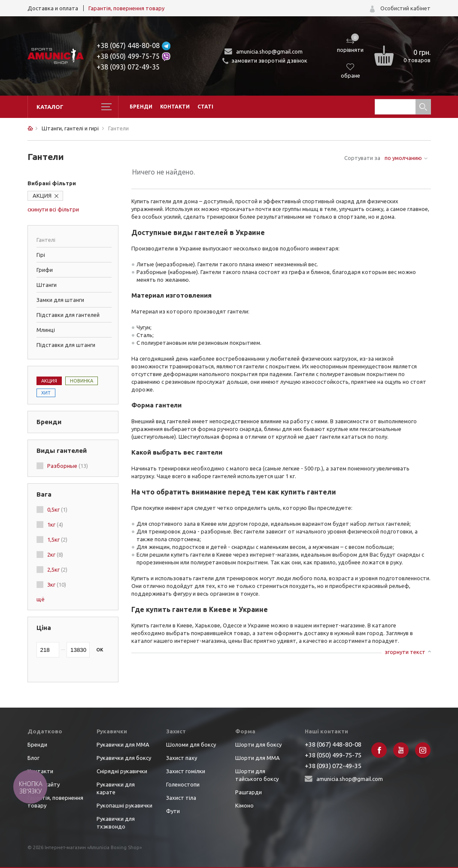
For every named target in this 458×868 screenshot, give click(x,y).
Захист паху (182, 758)
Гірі (41, 255)
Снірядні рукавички (122, 771)
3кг (57, 585)
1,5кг (57, 539)
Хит (46, 393)
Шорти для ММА (258, 758)
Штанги (47, 285)
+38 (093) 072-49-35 (128, 67)
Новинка (82, 381)
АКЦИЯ (42, 196)
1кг (55, 524)
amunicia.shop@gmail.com (269, 51)
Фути (173, 811)
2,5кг (57, 570)
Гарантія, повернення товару (126, 8)
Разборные (68, 466)
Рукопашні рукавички (124, 805)
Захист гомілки (186, 771)
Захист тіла (181, 798)
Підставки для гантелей (68, 315)
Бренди (141, 107)
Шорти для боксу (258, 744)
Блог (33, 758)
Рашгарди (249, 792)
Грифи (45, 270)
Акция (49, 381)
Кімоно (244, 805)
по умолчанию (403, 158)
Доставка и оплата (53, 8)
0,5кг (57, 509)
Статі (205, 107)
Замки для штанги (60, 300)
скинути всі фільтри (53, 209)
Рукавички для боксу (124, 758)
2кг (55, 555)
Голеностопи (183, 784)
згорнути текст (405, 652)
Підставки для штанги (66, 345)
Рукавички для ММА (123, 744)
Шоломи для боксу (191, 744)
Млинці (46, 330)
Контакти (175, 107)
